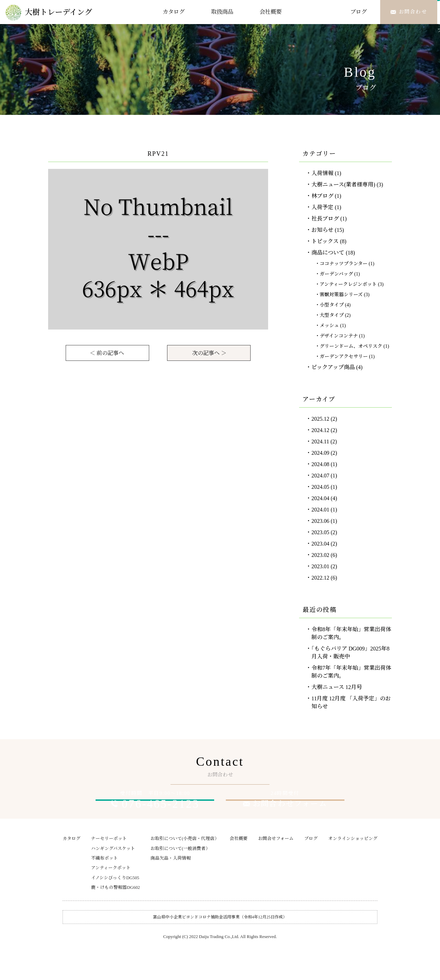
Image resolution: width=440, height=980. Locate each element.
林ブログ (322, 196)
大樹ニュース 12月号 (337, 687)
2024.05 (320, 487)
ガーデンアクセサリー (344, 357)
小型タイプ (332, 305)
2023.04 (320, 544)
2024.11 (320, 441)
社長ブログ (325, 219)
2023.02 (320, 555)
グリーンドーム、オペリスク (351, 346)
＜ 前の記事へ (107, 353)
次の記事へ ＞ (209, 353)
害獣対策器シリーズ (341, 295)
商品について (328, 253)
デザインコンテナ (339, 336)
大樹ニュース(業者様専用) (343, 185)
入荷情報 (322, 173)
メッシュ (329, 326)
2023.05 (320, 532)
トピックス (325, 241)
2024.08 (320, 464)
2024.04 (320, 498)
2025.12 (320, 419)
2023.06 (320, 521)
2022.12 (320, 578)
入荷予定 (322, 207)
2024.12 (320, 430)
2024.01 (320, 510)
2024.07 (320, 476)
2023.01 (320, 566)
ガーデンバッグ (336, 274)
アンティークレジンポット (348, 284)
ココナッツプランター (344, 264)
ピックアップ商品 (333, 367)
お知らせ (322, 230)
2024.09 (320, 453)
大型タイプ (332, 315)
